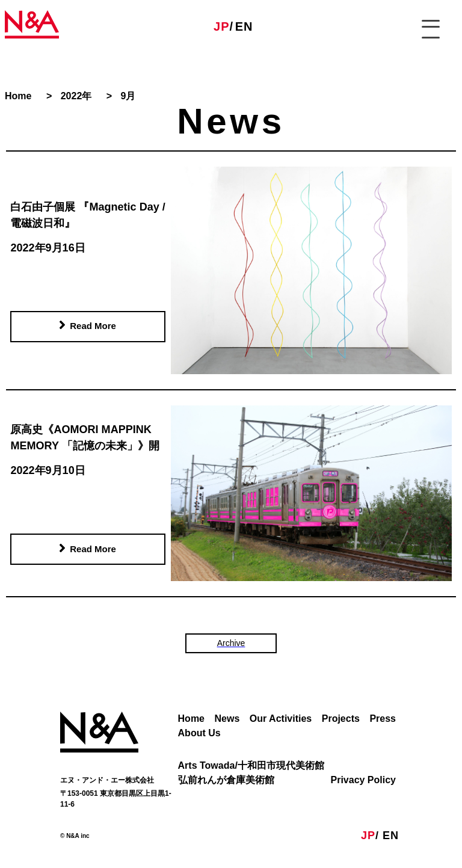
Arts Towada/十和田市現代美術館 (251, 765)
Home (191, 719)
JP (221, 26)
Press (383, 719)
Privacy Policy (363, 780)
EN (244, 26)
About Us (199, 733)
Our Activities (281, 719)
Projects (341, 719)
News (227, 719)
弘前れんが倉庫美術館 (226, 780)
